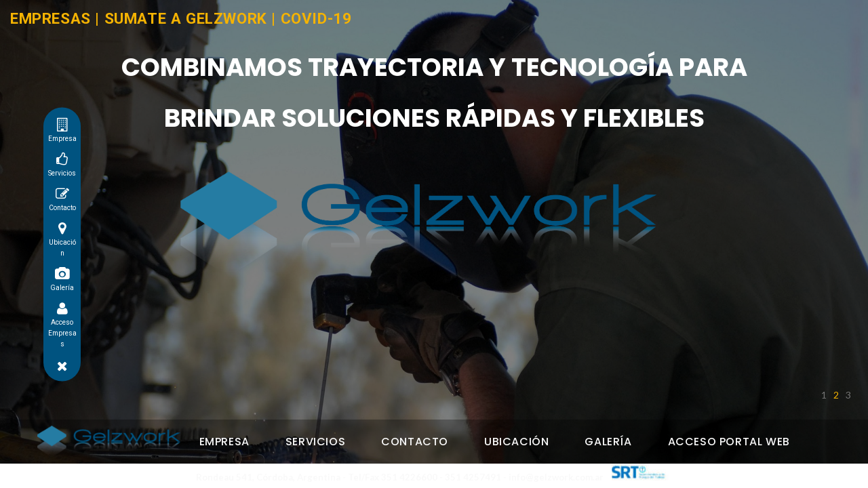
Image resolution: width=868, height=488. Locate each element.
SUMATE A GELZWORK (186, 18)
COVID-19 (316, 18)
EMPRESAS (51, 18)
